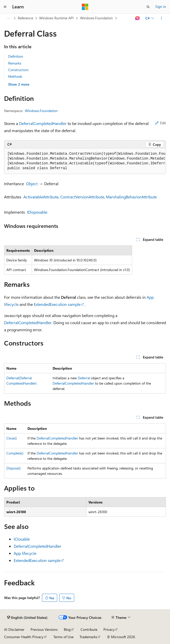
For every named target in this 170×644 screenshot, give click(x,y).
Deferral (84, 378)
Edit (160, 123)
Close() (12, 438)
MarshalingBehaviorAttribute (131, 197)
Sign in (161, 6)
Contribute (89, 629)
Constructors (18, 70)
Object (32, 184)
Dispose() (13, 468)
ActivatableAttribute (41, 197)
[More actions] (161, 18)
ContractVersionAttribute (82, 197)
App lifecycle (25, 553)
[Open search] (148, 7)
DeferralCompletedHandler (43, 123)
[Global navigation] (5, 7)
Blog (67, 629)
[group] (85, 161)
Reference (25, 18)
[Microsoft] (85, 7)
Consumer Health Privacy (24, 637)
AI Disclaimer (14, 629)
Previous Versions (44, 629)
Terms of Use (63, 637)
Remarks (15, 63)
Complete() (15, 453)
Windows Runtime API (56, 18)
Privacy (109, 629)
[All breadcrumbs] (9, 18)
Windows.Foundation (96, 18)
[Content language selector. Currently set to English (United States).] (27, 618)
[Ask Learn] (138, 18)
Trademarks (88, 637)
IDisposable (37, 212)
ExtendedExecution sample (57, 304)
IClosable (22, 539)
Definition (16, 56)
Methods (15, 76)
